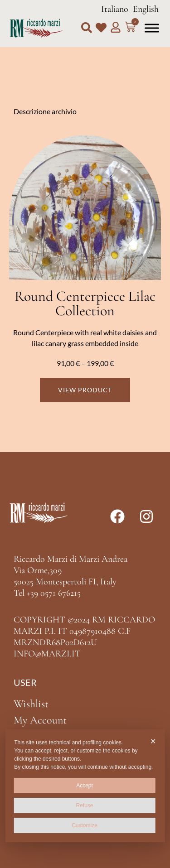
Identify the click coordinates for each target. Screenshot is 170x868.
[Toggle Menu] (152, 28)
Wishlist (31, 704)
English (146, 9)
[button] (87, 28)
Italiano (115, 9)
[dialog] (85, 786)
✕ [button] (153, 741)
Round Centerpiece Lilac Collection (85, 303)
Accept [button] (85, 786)
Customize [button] (85, 825)
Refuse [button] (84, 805)
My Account (40, 720)
